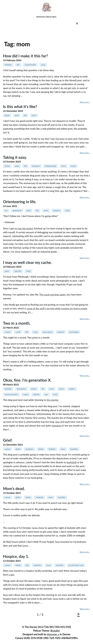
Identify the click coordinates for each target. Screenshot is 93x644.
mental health (30, 65)
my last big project (24, 228)
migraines (57, 426)
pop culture (48, 332)
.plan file (18, 271)
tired (28, 271)
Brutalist (55, 631)
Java (57, 422)
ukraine (36, 394)
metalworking (51, 166)
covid (18, 332)
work (67, 211)
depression (17, 211)
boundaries (21, 389)
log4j (67, 422)
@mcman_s (53, 634)
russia (26, 394)
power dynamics (11, 394)
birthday (8, 65)
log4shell (71, 462)
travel (73, 166)
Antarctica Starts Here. (47, 17)
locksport (36, 166)
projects (57, 211)
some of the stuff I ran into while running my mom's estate (57, 308)
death (7, 115)
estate (34, 389)
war (46, 394)
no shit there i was (76, 565)
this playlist (52, 400)
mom (43, 65)
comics (8, 332)
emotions (29, 449)
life (18, 65)
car (6, 211)
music (61, 389)
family (7, 166)
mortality (74, 449)
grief (17, 115)
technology (74, 332)
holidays (52, 449)
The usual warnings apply (52, 295)
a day (11, 575)
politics (72, 389)
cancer (7, 449)
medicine (40, 497)
